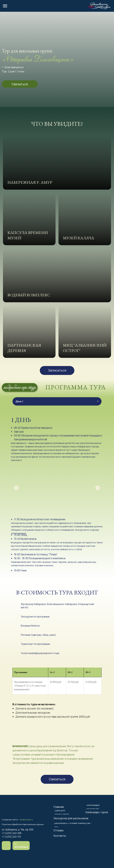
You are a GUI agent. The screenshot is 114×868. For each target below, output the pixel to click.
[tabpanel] (57, 496)
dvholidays (21, 847)
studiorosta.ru (26, 820)
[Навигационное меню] (5, 6)
